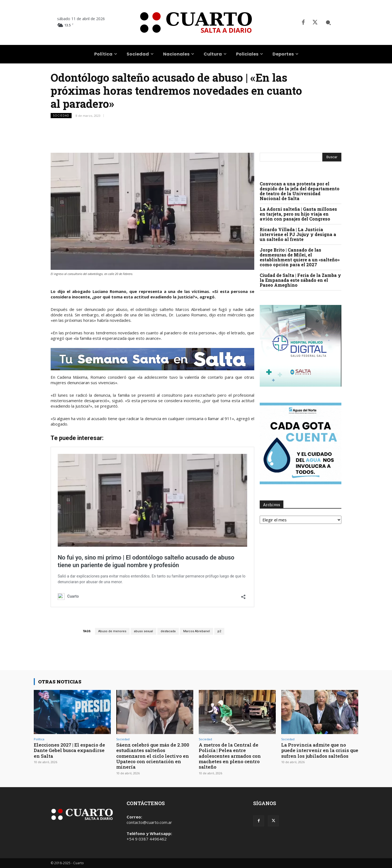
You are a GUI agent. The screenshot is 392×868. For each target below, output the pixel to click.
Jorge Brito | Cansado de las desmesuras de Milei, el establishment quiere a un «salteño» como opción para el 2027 (300, 257)
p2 (219, 631)
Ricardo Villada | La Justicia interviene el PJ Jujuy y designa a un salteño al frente (298, 234)
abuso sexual (143, 631)
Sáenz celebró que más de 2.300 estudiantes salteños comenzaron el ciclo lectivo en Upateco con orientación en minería (153, 756)
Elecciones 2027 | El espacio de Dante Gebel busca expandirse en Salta (69, 750)
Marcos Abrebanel (197, 631)
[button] (328, 23)
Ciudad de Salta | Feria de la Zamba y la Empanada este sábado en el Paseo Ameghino (300, 280)
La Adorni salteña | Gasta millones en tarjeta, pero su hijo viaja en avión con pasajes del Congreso (298, 214)
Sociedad (61, 116)
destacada (168, 631)
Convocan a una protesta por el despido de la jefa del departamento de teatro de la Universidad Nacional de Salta (300, 191)
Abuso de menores (112, 631)
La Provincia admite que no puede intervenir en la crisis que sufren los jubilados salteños (320, 750)
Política (39, 739)
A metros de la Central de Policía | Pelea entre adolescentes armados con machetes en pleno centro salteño (230, 756)
